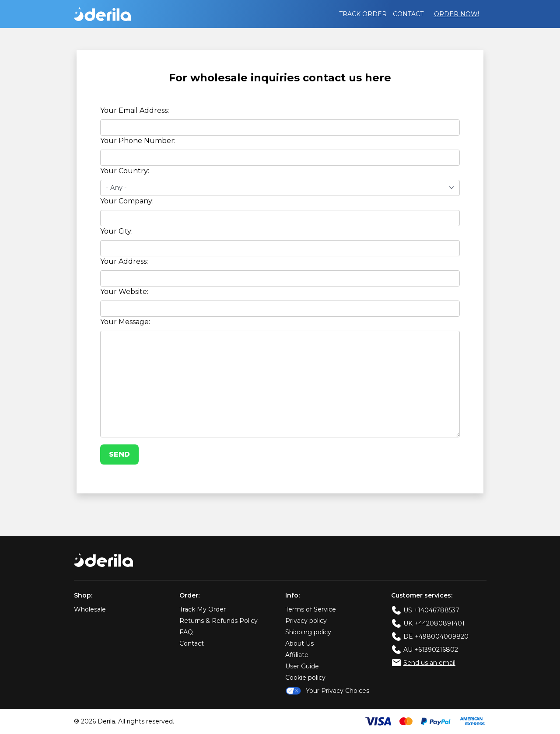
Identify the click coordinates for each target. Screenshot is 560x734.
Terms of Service (311, 609)
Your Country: (125, 171)
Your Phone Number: (138, 141)
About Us (299, 643)
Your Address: (124, 261)
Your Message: (125, 322)
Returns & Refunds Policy (219, 621)
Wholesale (90, 609)
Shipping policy (308, 632)
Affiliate (297, 655)
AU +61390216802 (431, 650)
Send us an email (429, 663)
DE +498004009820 (436, 636)
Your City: (116, 231)
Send (119, 454)
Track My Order (203, 609)
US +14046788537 (431, 610)
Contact (408, 14)
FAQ (186, 632)
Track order (363, 14)
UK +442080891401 (434, 623)
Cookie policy (305, 678)
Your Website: (124, 292)
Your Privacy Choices (327, 691)
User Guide (302, 666)
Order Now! (457, 14)
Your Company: (127, 201)
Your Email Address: (135, 110)
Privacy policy (306, 621)
